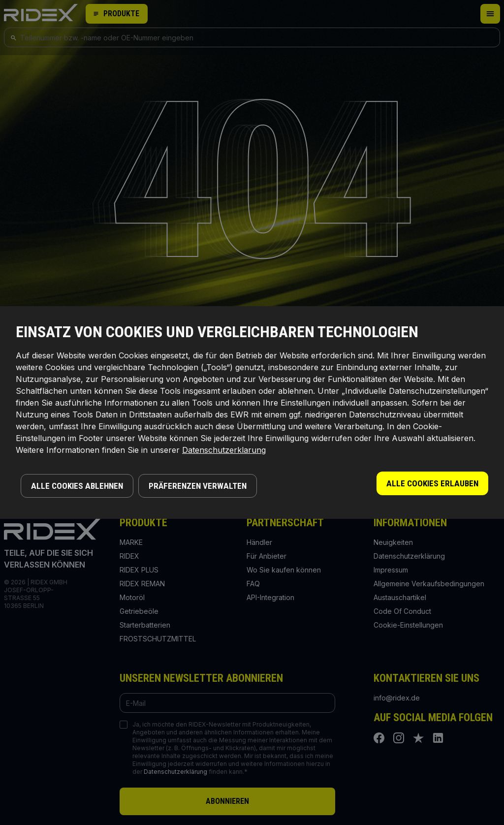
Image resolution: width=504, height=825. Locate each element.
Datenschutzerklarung (224, 450)
